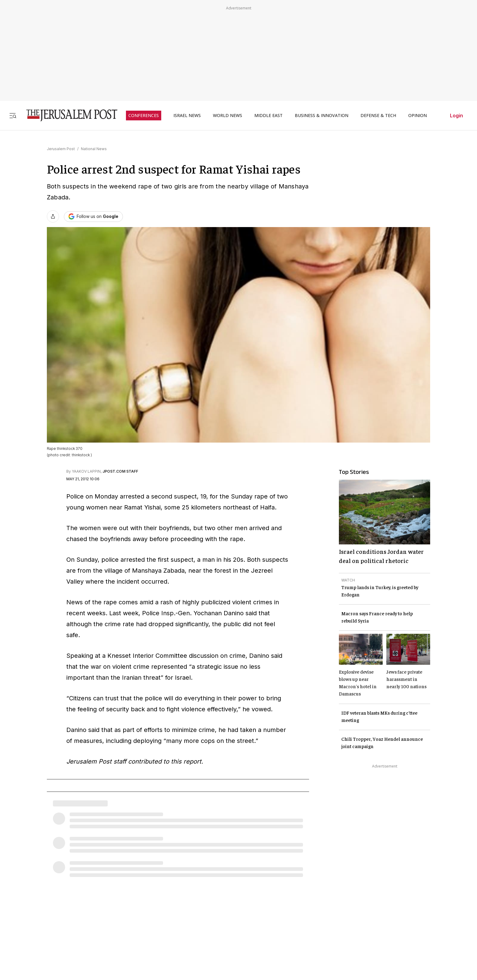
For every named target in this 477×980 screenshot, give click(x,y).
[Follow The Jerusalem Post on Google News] (93, 217)
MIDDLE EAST (268, 116)
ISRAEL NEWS (187, 116)
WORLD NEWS (228, 116)
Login (456, 116)
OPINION (418, 116)
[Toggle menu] (13, 115)
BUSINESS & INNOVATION (322, 116)
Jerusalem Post (61, 149)
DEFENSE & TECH (378, 116)
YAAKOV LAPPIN (86, 471)
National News (94, 149)
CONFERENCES (144, 116)
